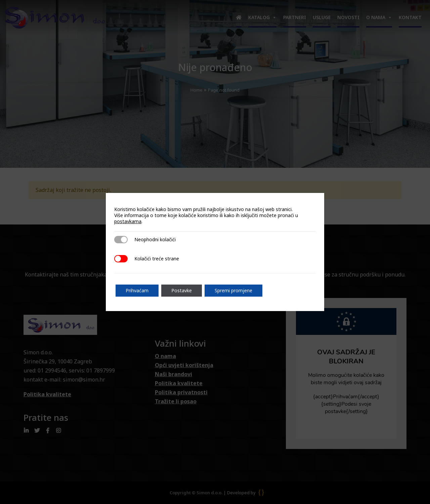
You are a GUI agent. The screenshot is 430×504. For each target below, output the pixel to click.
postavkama (128, 221)
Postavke (182, 290)
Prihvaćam (137, 290)
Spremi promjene (233, 290)
